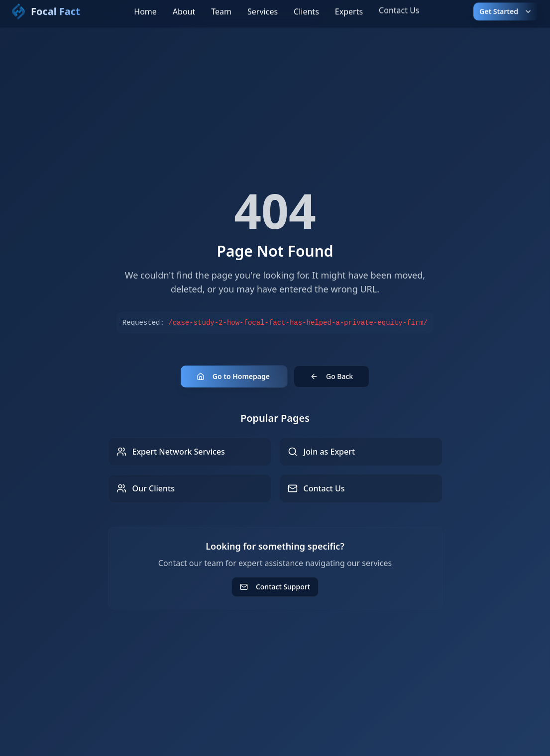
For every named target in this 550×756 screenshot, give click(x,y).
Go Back (331, 376)
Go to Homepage (233, 376)
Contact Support (275, 587)
